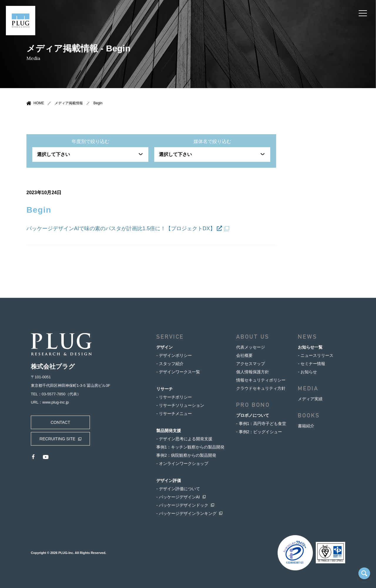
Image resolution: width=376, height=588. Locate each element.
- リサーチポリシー (174, 397)
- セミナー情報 (312, 364)
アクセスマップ (251, 364)
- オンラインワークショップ (182, 463)
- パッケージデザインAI (178, 497)
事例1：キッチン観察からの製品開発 (190, 447)
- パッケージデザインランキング (186, 513)
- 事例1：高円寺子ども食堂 (261, 424)
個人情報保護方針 (253, 372)
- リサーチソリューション (180, 405)
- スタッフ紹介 (170, 364)
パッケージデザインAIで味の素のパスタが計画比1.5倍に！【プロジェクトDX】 (124, 229)
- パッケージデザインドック (182, 505)
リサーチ (164, 389)
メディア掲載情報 (69, 103)
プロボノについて (253, 415)
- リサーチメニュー (174, 414)
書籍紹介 (306, 426)
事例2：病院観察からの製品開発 (186, 455)
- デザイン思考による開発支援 (184, 439)
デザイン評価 (169, 481)
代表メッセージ (251, 347)
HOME (39, 103)
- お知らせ (307, 372)
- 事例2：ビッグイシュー (259, 432)
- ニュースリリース (316, 355)
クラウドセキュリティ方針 (261, 388)
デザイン (164, 347)
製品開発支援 (169, 431)
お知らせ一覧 (310, 347)
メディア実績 (310, 399)
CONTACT (60, 422)
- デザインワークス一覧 (178, 372)
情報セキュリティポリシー (261, 380)
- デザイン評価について (178, 489)
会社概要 (244, 355)
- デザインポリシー (174, 355)
